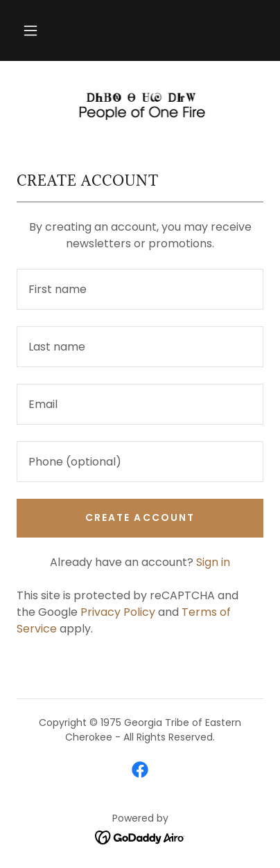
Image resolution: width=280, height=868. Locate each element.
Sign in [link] (213, 562)
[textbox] (140, 289)
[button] (30, 30)
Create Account (140, 517)
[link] (140, 105)
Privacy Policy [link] (118, 612)
